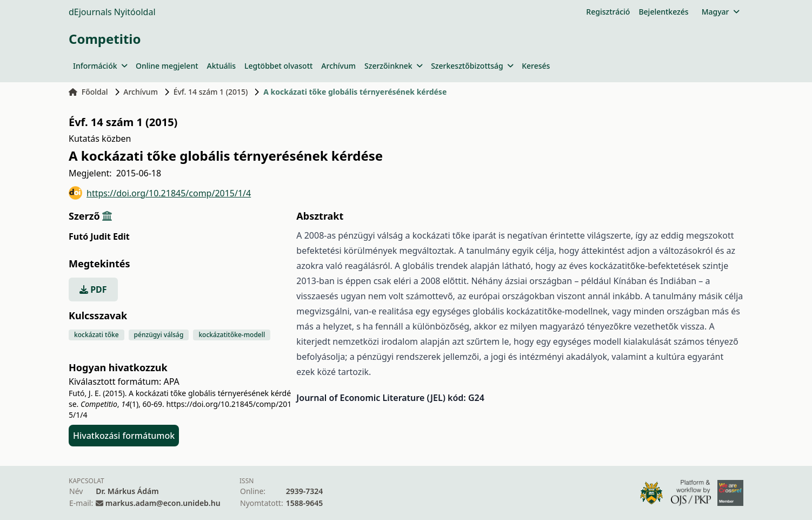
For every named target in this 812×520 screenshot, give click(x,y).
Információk (100, 66)
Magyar (720, 12)
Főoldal (88, 92)
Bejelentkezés (663, 12)
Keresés (536, 66)
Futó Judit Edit (99, 236)
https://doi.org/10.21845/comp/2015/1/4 (160, 193)
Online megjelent (167, 66)
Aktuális (222, 66)
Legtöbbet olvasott (278, 66)
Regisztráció (608, 12)
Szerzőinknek (393, 66)
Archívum (338, 66)
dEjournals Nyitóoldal (112, 12)
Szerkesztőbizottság (472, 66)
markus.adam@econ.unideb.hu (163, 503)
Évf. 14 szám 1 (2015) (211, 92)
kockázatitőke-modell (232, 335)
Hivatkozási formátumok (124, 436)
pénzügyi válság (159, 335)
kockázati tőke (96, 335)
